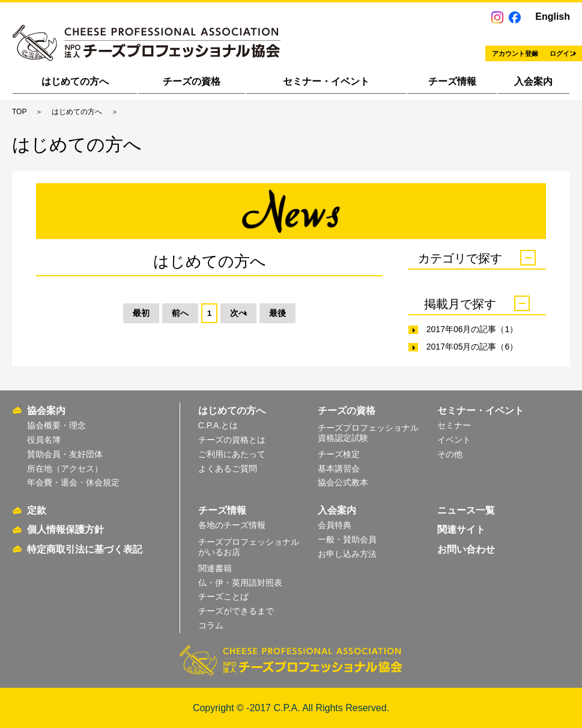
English (553, 17)
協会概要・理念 (56, 425)
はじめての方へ (75, 81)
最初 (99, 314)
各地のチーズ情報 (232, 525)
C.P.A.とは (218, 425)
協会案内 (46, 411)
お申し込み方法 (347, 554)
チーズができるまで (236, 611)
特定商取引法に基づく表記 (85, 549)
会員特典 (335, 525)
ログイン (517, 45)
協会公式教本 (343, 482)
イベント (454, 440)
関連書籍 (215, 568)
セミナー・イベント (326, 81)
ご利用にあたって (232, 454)
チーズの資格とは (232, 440)
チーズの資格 (192, 81)
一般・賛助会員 (347, 539)
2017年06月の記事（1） (472, 329)
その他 (450, 454)
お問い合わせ (466, 549)
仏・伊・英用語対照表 (240, 583)
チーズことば (223, 596)
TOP (19, 112)
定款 (37, 510)
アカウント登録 (405, 45)
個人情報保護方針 (65, 529)
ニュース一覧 (466, 510)
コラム (211, 625)
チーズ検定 (339, 454)
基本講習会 (339, 469)
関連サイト (461, 529)
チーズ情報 (452, 81)
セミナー (454, 425)
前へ (163, 314)
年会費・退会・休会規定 (73, 482)
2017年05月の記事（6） (472, 347)
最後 (320, 314)
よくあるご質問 (228, 469)
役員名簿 (44, 440)
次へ (256, 314)
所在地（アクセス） (65, 469)
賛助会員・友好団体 (65, 454)
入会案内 (533, 81)
